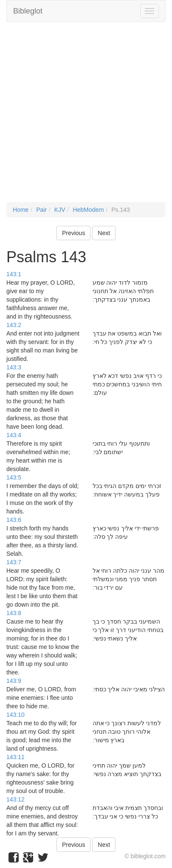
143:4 (14, 435)
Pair (41, 210)
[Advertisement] (86, 116)
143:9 (14, 681)
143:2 (14, 325)
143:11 (16, 757)
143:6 (14, 520)
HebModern (88, 210)
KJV (60, 210)
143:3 (14, 367)
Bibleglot (28, 11)
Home (21, 210)
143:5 (14, 477)
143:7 (14, 562)
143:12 (16, 799)
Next (104, 233)
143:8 (14, 613)
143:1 (14, 274)
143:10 (16, 715)
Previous (73, 233)
